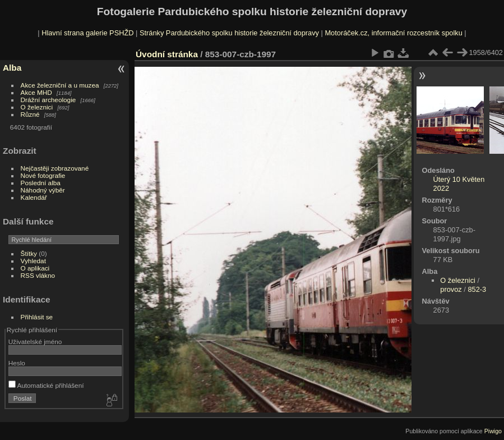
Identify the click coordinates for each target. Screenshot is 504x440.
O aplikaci (35, 268)
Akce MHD (36, 92)
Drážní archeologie (48, 100)
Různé (30, 114)
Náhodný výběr (43, 190)
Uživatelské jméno (35, 342)
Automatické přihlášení (46, 385)
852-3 (477, 289)
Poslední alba (41, 183)
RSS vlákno (38, 275)
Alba (12, 68)
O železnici (37, 107)
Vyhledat (33, 261)
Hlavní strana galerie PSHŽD (87, 33)
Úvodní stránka (167, 54)
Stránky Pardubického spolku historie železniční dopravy (229, 33)
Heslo (17, 363)
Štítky (29, 253)
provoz (451, 289)
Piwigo (493, 431)
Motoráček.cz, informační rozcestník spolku (393, 33)
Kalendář (34, 197)
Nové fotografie (43, 175)
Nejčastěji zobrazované (55, 168)
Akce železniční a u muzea (60, 85)
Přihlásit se (37, 317)
